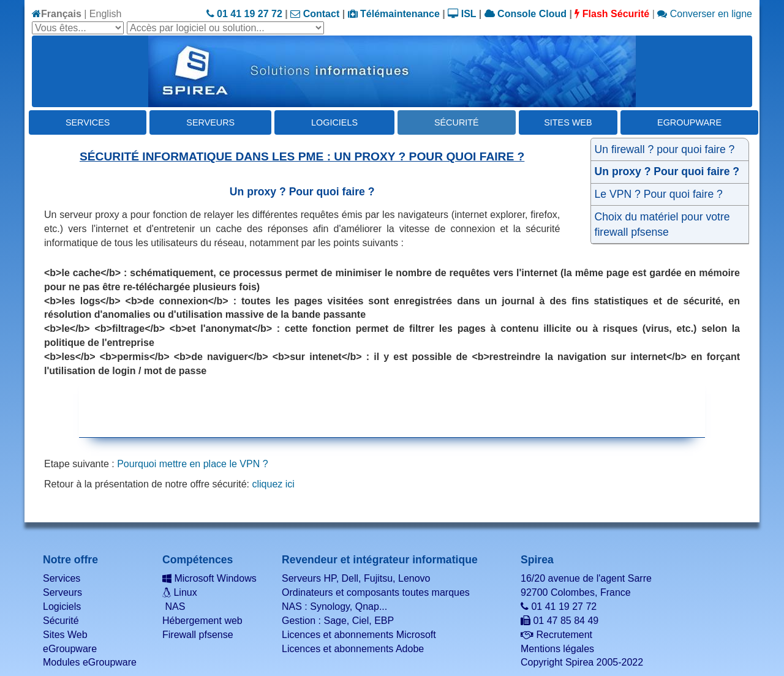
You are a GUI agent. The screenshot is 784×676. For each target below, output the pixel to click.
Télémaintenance (394, 14)
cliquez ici (273, 484)
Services (88, 122)
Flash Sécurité (612, 14)
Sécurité (457, 122)
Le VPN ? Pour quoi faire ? (659, 194)
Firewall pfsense (198, 635)
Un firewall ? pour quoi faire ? (665, 149)
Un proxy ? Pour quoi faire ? (667, 171)
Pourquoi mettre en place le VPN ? (192, 464)
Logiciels (334, 122)
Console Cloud (526, 14)
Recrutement (556, 635)
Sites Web (568, 122)
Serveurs (210, 122)
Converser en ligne (705, 14)
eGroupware (689, 122)
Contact (315, 14)
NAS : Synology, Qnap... (334, 607)
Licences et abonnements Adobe (353, 649)
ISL (462, 14)
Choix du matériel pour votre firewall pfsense (662, 224)
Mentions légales (557, 649)
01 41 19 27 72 (244, 14)
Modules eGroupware (90, 662)
